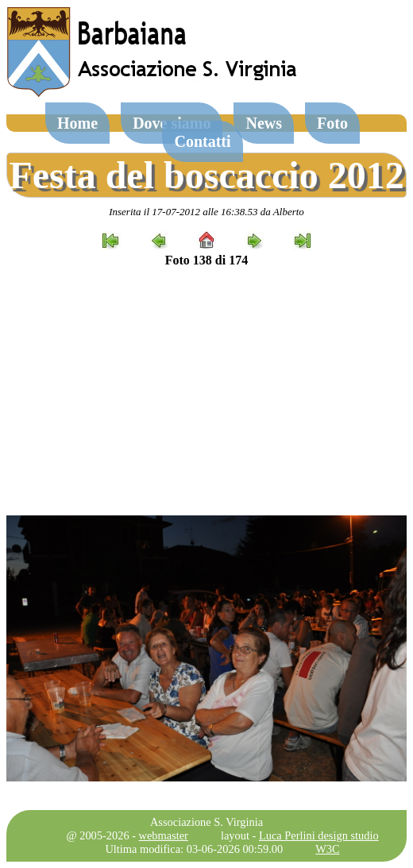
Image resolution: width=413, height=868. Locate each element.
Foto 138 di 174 (206, 260)
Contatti (202, 141)
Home (77, 123)
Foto (332, 123)
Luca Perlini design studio (319, 835)
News (264, 123)
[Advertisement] (206, 392)
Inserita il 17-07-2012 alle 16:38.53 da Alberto (206, 212)
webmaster (164, 835)
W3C (327, 849)
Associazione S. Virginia (206, 822)
